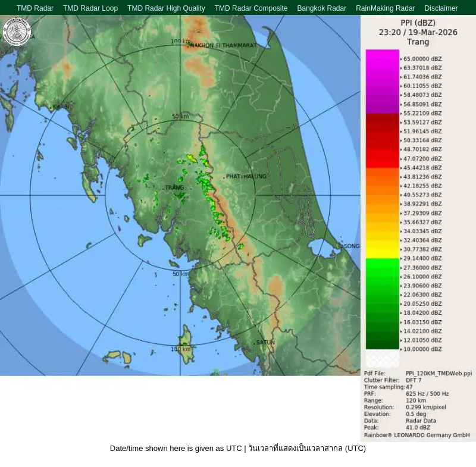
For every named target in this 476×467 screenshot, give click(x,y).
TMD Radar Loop (90, 8)
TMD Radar (35, 8)
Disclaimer (441, 8)
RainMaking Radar (385, 8)
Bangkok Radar (322, 8)
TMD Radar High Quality (166, 8)
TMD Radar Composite (251, 8)
